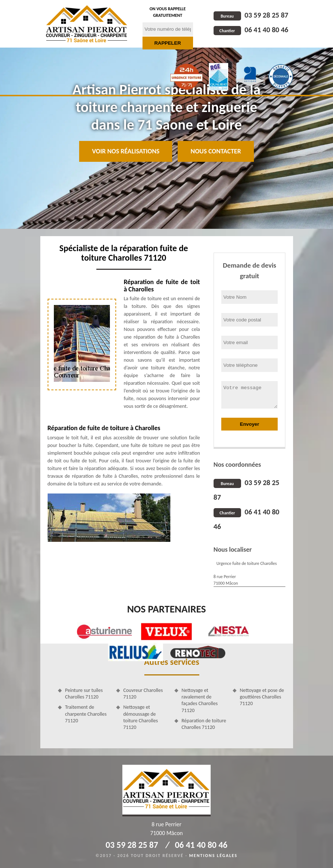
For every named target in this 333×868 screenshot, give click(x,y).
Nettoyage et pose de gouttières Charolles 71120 (262, 697)
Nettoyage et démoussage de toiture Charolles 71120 (141, 717)
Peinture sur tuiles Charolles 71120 (84, 694)
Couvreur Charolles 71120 (143, 694)
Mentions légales (213, 856)
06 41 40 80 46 (251, 30)
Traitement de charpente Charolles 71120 (86, 714)
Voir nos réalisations (126, 151)
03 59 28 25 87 (251, 15)
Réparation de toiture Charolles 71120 (204, 724)
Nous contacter (216, 151)
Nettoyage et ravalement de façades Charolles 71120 (200, 700)
